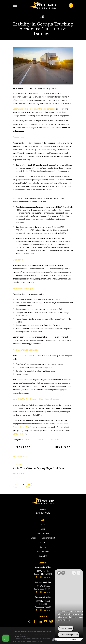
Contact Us (43, 556)
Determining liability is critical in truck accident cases (34, 109)
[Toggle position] (74, 572)
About (43, 529)
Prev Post (23, 447)
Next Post (63, 447)
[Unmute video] (46, 572)
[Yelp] (29, 621)
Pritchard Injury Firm (21, 427)
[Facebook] (35, 621)
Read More (18, 474)
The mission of (62, 424)
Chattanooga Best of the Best (43, 538)
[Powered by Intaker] (67, 639)
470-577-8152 (43, 513)
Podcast (43, 542)
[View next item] (29, 485)
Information (56, 439)
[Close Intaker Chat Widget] (79, 572)
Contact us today (20, 434)
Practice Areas (43, 533)
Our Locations (43, 551)
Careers (43, 547)
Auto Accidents (30, 439)
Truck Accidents (43, 439)
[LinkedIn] (40, 621)
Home (43, 524)
